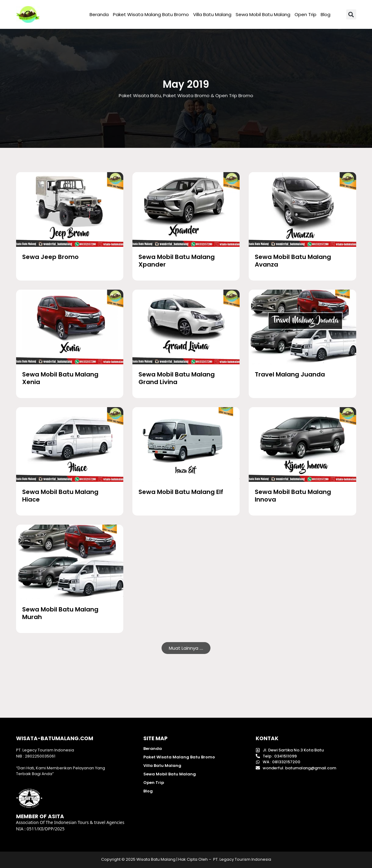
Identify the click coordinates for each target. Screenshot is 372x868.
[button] (351, 14)
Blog (326, 14)
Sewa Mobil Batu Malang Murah (60, 613)
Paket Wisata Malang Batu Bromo (151, 14)
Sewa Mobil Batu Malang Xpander (177, 261)
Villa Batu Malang (212, 14)
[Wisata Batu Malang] (70, 209)
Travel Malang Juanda (290, 374)
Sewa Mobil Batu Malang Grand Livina (177, 378)
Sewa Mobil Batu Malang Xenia (60, 378)
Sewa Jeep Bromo (50, 257)
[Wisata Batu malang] (28, 14)
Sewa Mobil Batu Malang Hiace (60, 496)
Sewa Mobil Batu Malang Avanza (293, 261)
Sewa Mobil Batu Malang (263, 14)
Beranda (99, 14)
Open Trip (305, 14)
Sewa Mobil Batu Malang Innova (293, 496)
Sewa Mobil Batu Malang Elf (181, 492)
